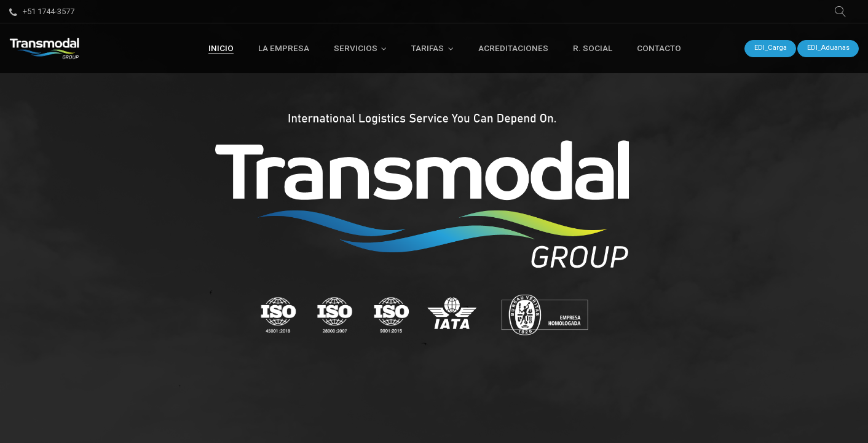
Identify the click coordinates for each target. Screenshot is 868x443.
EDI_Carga (771, 48)
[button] (840, 11)
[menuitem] (221, 48)
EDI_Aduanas (828, 48)
